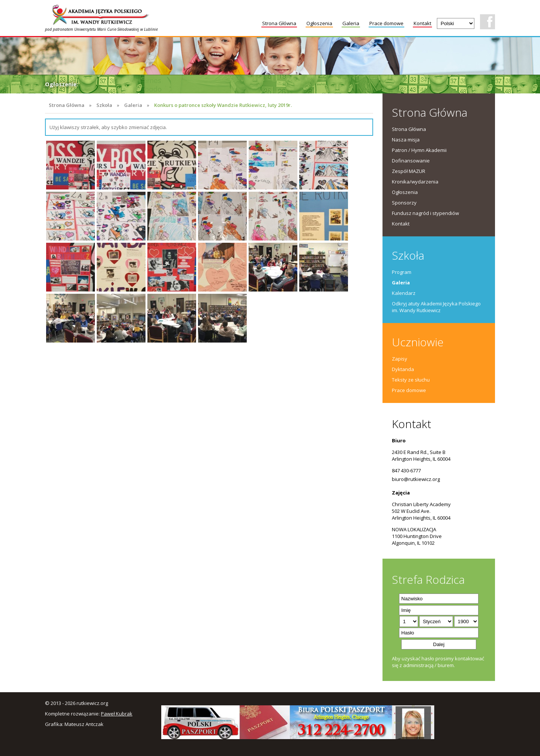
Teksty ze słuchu (411, 380)
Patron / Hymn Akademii (419, 150)
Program (402, 272)
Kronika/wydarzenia (415, 182)
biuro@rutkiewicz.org (416, 479)
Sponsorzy (404, 203)
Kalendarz (404, 293)
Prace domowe (386, 23)
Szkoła (104, 105)
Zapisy (400, 359)
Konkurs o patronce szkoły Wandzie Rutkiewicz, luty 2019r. (223, 105)
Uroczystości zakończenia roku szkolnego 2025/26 (151, 84)
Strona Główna (279, 23)
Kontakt (422, 23)
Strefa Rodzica (428, 579)
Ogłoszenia (319, 23)
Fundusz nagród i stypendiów (425, 213)
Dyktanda (403, 369)
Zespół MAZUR (409, 171)
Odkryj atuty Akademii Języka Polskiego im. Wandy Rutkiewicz (436, 307)
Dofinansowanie (411, 161)
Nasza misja (406, 140)
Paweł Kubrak (117, 714)
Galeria (351, 23)
